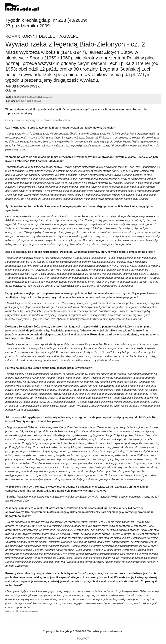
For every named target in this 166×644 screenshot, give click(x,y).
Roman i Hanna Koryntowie (22, 611)
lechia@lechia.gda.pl (28, 101)
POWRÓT (83, 639)
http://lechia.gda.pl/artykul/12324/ (34, 97)
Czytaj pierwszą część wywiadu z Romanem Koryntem (38, 120)
